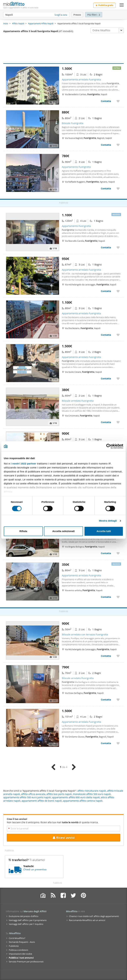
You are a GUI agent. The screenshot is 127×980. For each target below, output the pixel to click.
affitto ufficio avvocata (33, 794)
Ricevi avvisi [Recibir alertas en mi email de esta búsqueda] (63, 838)
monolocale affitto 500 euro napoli (92, 794)
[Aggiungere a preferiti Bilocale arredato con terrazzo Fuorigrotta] (118, 656)
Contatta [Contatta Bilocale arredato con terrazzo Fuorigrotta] (106, 656)
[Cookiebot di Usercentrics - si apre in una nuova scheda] (109, 446)
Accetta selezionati (63, 531)
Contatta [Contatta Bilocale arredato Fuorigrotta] (106, 422)
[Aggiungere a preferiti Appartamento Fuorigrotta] (118, 188)
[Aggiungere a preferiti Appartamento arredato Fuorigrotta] (118, 101)
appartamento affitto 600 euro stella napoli (76, 797)
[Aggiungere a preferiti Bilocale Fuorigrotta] (118, 145)
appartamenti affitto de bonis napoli (42, 801)
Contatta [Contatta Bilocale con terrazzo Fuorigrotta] (106, 553)
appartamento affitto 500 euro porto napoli (27, 797)
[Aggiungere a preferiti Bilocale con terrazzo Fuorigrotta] (118, 553)
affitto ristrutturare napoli (92, 791)
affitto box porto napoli (59, 794)
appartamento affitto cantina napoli (83, 801)
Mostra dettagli (108, 521)
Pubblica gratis (104, 5)
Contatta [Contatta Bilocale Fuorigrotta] (106, 145)
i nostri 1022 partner (23, 464)
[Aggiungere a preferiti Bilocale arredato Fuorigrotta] (118, 422)
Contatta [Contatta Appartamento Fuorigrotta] (106, 188)
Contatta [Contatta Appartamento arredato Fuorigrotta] (106, 101)
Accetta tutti (104, 531)
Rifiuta (23, 531)
